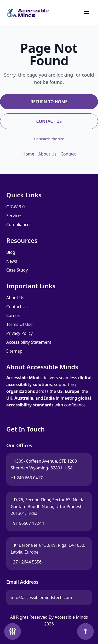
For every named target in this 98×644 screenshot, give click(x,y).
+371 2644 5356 (26, 562)
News (12, 261)
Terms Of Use (19, 324)
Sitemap (14, 351)
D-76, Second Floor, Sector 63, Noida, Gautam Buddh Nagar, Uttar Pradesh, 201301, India (48, 507)
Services (14, 216)
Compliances (19, 225)
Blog (11, 252)
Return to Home (49, 102)
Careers (14, 315)
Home (28, 154)
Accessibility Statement (29, 342)
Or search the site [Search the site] (49, 139)
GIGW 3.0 (15, 207)
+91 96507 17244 (27, 523)
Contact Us (49, 121)
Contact (68, 154)
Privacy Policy (19, 333)
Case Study (17, 270)
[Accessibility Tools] (13, 631)
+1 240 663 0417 (27, 478)
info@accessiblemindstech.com (41, 599)
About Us (47, 154)
